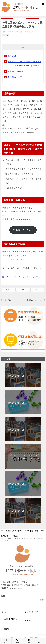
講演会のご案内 (20, 376)
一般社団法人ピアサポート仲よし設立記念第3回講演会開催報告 (13, 300)
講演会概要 (12, 56)
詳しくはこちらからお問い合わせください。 (23, 277)
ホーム (4, 612)
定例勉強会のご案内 (16, 77)
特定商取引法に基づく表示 (11, 620)
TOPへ (40, 641)
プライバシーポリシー (33, 612)
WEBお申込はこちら (23, 230)
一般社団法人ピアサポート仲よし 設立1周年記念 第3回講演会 (35, 300)
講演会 (6, 35)
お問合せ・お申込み (16, 71)
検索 (3, 596)
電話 (17, 641)
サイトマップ (30, 620)
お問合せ (29, 641)
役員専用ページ (8, 629)
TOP (24, 531)
